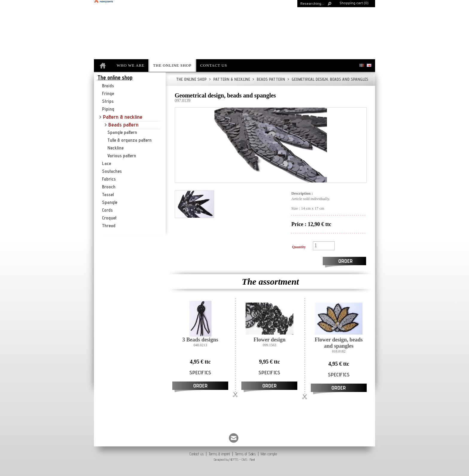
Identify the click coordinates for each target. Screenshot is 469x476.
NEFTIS (234, 459)
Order (345, 261)
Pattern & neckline (230, 79)
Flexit (252, 459)
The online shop (191, 79)
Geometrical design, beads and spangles (328, 79)
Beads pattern (269, 79)
